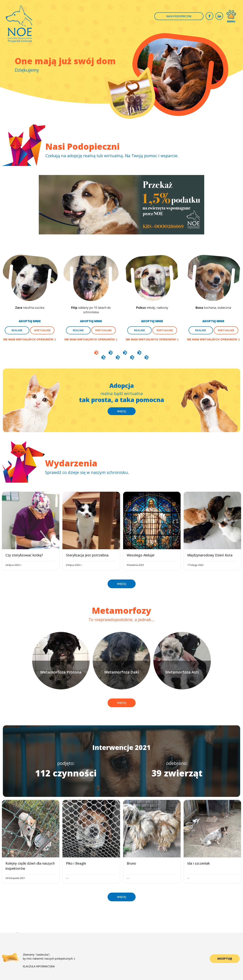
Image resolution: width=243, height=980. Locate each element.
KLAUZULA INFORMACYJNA (39, 966)
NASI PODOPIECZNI (179, 16)
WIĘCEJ (122, 411)
